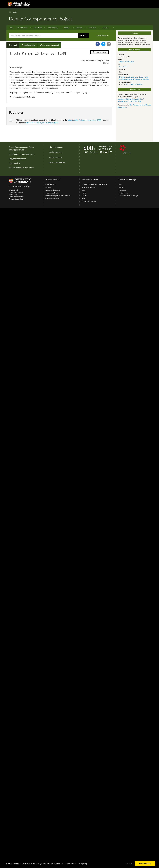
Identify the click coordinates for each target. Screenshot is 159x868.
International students (53, 190)
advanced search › (102, 36)
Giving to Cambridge (89, 202)
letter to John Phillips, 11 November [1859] (85, 120)
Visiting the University (89, 187)
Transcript (13, 45)
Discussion (122, 190)
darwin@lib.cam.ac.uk (18, 150)
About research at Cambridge (128, 196)
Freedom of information (17, 197)
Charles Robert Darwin (127, 62)
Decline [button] (129, 864)
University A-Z (14, 190)
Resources (92, 28)
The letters (38, 28)
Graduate (49, 187)
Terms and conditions (16, 199)
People (67, 28)
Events (84, 196)
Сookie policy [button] (81, 863)
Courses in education (52, 199)
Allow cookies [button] (145, 864)
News (84, 193)
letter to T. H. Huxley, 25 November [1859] (42, 123)
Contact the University (16, 192)
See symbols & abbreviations (134, 84)
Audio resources (56, 152)
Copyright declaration (17, 159)
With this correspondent (49, 45)
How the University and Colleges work (95, 184)
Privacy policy (14, 163)
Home (10, 12)
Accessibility (13, 195)
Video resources (56, 157)
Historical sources (56, 147)
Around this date (28, 45)
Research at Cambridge (127, 180)
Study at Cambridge (53, 180)
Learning (79, 28)
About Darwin (22, 28)
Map (83, 190)
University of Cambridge (20, 154)
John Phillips (123, 67)
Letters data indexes (57, 162)
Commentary (53, 28)
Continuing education (52, 193)
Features (121, 187)
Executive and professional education (58, 196)
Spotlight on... (123, 193)
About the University (90, 180)
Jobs (84, 199)
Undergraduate (50, 184)
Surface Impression (26, 168)
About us (106, 28)
